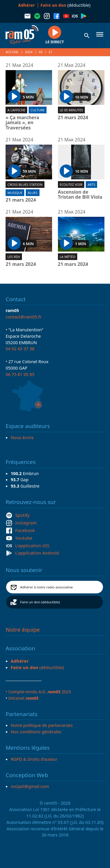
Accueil (12, 52)
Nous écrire (22, 437)
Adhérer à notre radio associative (47, 587)
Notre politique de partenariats (42, 725)
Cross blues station (25, 184)
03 (41, 52)
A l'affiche (17, 110)
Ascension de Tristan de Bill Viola (80, 195)
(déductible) (66, 5)
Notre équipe (23, 630)
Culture (37, 110)
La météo (67, 257)
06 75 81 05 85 (20, 374)
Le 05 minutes (71, 110)
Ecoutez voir (71, 184)
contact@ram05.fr (24, 317)
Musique (15, 193)
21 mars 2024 (73, 118)
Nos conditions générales (36, 732)
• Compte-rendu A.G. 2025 (38, 692)
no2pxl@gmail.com (30, 786)
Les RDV (14, 257)
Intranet (23, 698)
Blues (33, 193)
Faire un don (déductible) (40, 602)
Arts (91, 184)
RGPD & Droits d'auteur (34, 759)
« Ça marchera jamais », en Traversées (22, 123)
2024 (29, 52)
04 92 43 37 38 (20, 349)
